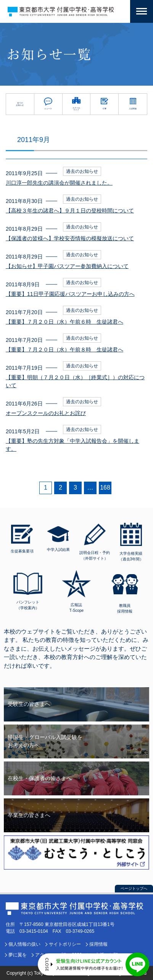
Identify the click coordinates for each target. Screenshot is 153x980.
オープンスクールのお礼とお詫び (46, 413)
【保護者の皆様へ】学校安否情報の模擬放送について (70, 238)
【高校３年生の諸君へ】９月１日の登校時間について (70, 211)
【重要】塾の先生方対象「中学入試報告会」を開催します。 (72, 445)
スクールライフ (76, 109)
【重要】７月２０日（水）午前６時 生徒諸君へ (64, 322)
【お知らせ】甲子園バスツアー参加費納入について (67, 266)
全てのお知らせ (20, 104)
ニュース (48, 109)
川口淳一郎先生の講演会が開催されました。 (59, 183)
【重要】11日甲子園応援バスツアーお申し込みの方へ (70, 294)
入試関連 (133, 109)
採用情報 (98, 944)
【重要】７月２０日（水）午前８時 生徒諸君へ (64, 350)
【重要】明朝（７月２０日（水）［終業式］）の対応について (75, 381)
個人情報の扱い (24, 944)
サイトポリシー (65, 944)
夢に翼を (18, 955)
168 (105, 488)
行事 (105, 109)
